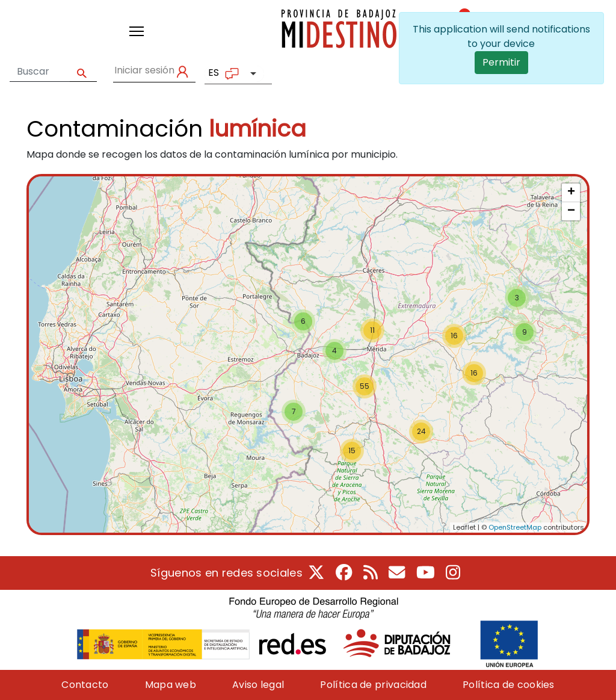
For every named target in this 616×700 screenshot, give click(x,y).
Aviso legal (258, 685)
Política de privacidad (373, 685)
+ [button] (571, 193)
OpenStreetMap (515, 527)
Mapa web (171, 685)
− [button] (571, 211)
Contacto (85, 685)
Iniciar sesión (144, 70)
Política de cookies (509, 685)
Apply (83, 72)
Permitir (501, 62)
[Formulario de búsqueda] (40, 72)
